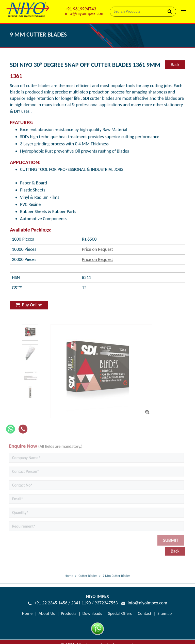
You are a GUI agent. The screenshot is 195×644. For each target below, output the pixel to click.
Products (69, 613)
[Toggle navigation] (184, 12)
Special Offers (120, 613)
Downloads (92, 613)
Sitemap (165, 613)
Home (69, 579)
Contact (145, 613)
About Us (47, 613)
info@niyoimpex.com (85, 13)
